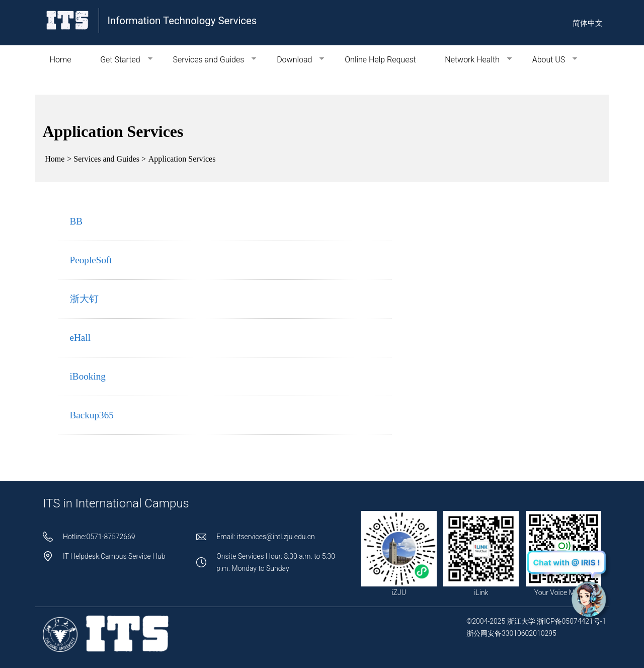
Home (61, 60)
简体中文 (588, 23)
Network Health (471, 60)
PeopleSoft (91, 260)
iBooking (88, 376)
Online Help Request (380, 60)
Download (293, 60)
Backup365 (92, 415)
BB (76, 221)
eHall (80, 338)
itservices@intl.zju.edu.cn (276, 537)
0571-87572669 (110, 537)
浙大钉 (84, 299)
